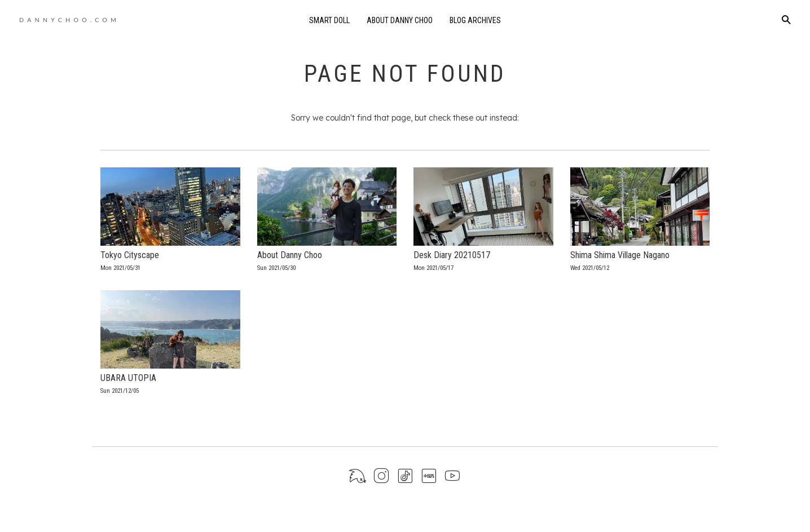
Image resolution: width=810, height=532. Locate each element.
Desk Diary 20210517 (452, 255)
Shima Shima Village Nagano (620, 255)
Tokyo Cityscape (130, 255)
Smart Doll (329, 20)
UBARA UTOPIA (128, 378)
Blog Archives (475, 20)
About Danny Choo (400, 20)
